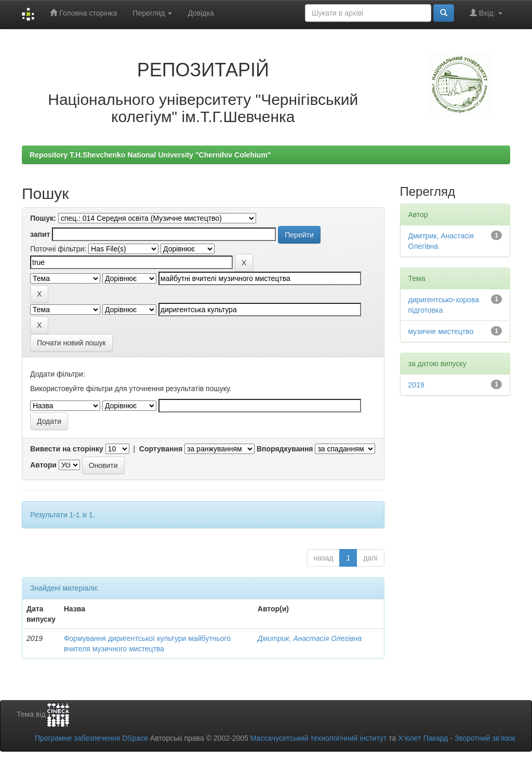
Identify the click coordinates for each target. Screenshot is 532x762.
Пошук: (43, 218)
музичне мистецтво (441, 331)
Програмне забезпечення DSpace (91, 738)
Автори (43, 465)
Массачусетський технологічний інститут (319, 738)
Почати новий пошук (71, 343)
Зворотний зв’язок (485, 738)
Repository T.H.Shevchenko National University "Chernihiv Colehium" (150, 155)
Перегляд (152, 13)
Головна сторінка (83, 13)
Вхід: (486, 13)
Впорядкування (285, 449)
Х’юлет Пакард (423, 738)
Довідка (201, 13)
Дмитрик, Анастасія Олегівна (310, 638)
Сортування (161, 449)
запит (40, 234)
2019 (416, 385)
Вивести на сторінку (67, 449)
